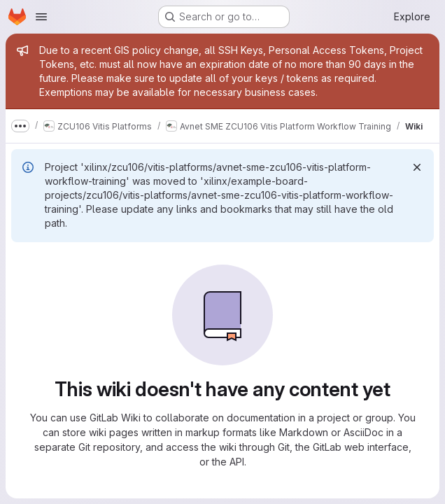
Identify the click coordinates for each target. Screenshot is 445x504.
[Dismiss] (417, 167)
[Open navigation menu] (41, 17)
